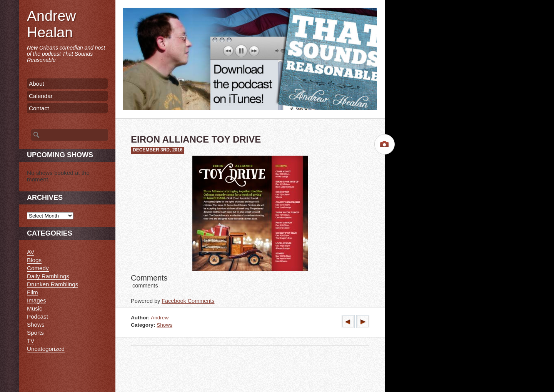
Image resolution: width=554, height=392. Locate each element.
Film (33, 292)
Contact (39, 108)
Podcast (38, 316)
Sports (35, 333)
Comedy (38, 268)
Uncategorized (46, 349)
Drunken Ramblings (53, 284)
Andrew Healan (51, 24)
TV (31, 341)
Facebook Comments (188, 301)
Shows (164, 325)
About (37, 84)
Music (35, 308)
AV (31, 252)
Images (37, 300)
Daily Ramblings (48, 276)
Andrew (160, 318)
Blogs (34, 260)
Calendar (41, 96)
